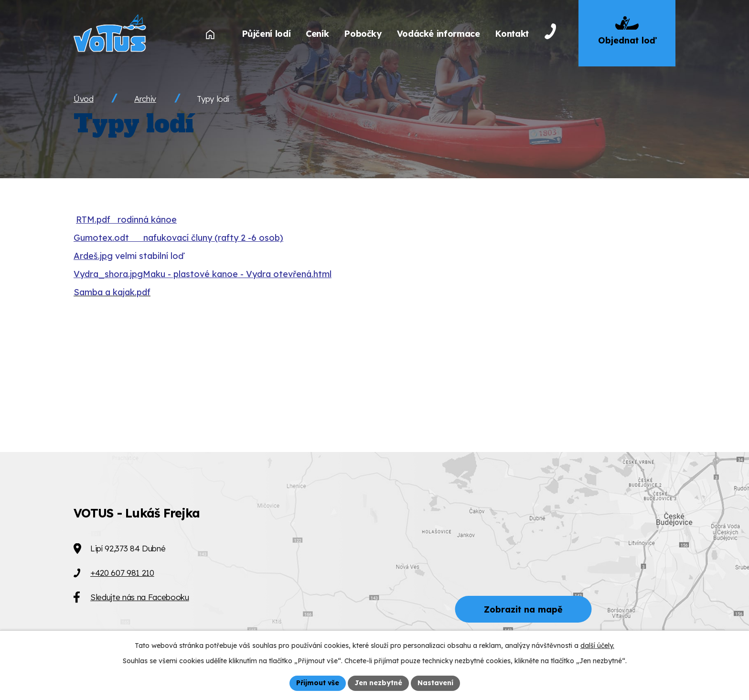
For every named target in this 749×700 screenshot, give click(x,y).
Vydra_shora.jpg (108, 274)
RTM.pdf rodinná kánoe (126, 220)
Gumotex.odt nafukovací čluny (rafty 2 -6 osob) (178, 238)
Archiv (145, 99)
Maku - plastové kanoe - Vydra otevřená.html (237, 274)
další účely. (597, 646)
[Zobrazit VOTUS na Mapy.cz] (374, 576)
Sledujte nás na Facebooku (140, 597)
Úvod (84, 99)
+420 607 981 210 (122, 573)
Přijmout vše (318, 683)
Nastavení (435, 683)
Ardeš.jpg (93, 256)
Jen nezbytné (378, 683)
